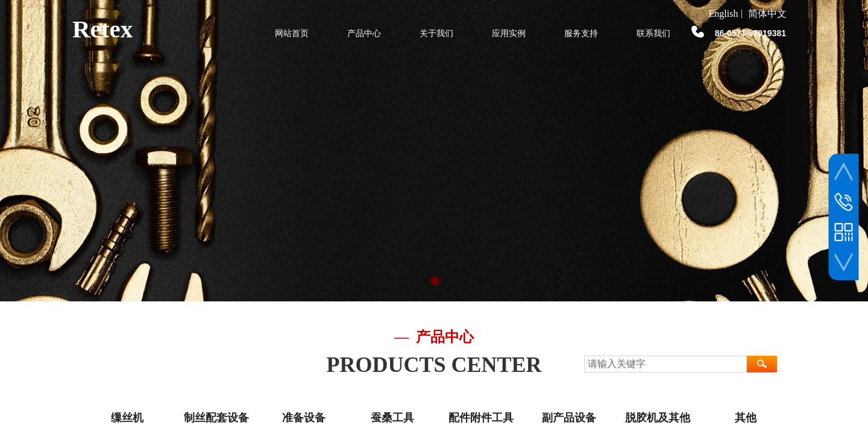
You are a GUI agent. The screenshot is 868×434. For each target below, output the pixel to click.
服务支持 (581, 33)
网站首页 (292, 33)
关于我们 (436, 33)
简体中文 (767, 14)
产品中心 (364, 33)
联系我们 (653, 33)
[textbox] (665, 364)
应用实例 (509, 33)
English (724, 14)
